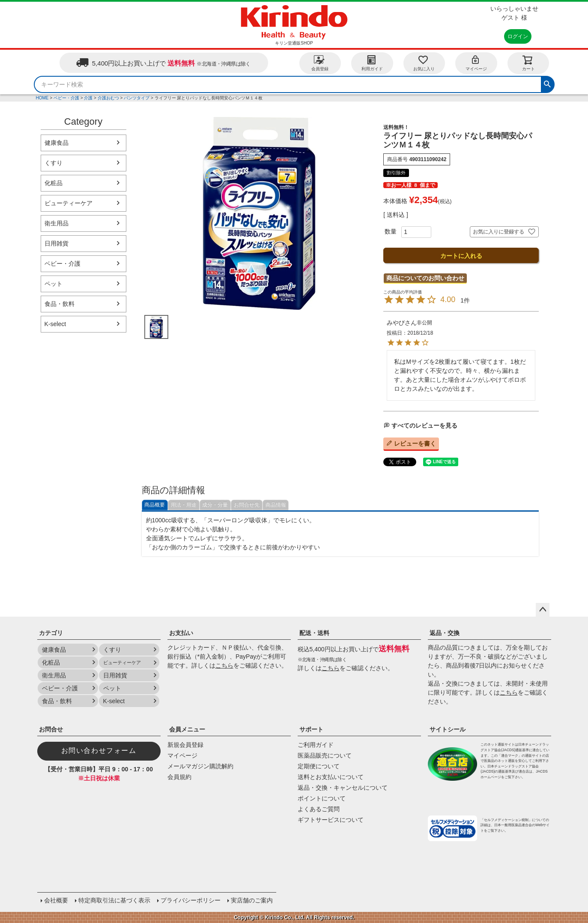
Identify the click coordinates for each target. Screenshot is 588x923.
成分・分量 (215, 505)
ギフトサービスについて (331, 820)
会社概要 (56, 900)
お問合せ (51, 729)
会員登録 (320, 63)
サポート (311, 729)
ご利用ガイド (316, 745)
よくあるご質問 (319, 809)
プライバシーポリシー (191, 900)
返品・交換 (445, 633)
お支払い (181, 633)
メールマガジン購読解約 (200, 766)
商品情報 (276, 505)
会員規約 (179, 777)
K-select (55, 324)
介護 (88, 98)
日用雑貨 (57, 243)
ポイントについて (322, 798)
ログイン (518, 36)
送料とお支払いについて (331, 777)
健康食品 (57, 143)
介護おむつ (108, 98)
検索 (547, 83)
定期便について (319, 766)
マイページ (476, 63)
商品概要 (155, 505)
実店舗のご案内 (252, 900)
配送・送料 (314, 633)
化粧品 (54, 183)
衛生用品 (57, 223)
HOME (42, 98)
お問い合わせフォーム (99, 751)
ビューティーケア (69, 203)
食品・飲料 (60, 304)
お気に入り (424, 63)
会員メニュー (187, 729)
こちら (224, 665)
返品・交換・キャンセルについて (343, 788)
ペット (54, 284)
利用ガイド (372, 63)
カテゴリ (51, 633)
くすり (54, 163)
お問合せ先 (247, 505)
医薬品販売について (325, 755)
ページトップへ (543, 610)
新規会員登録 (185, 745)
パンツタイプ (137, 98)
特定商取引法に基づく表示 (114, 900)
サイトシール (448, 729)
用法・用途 (184, 505)
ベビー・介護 (66, 98)
